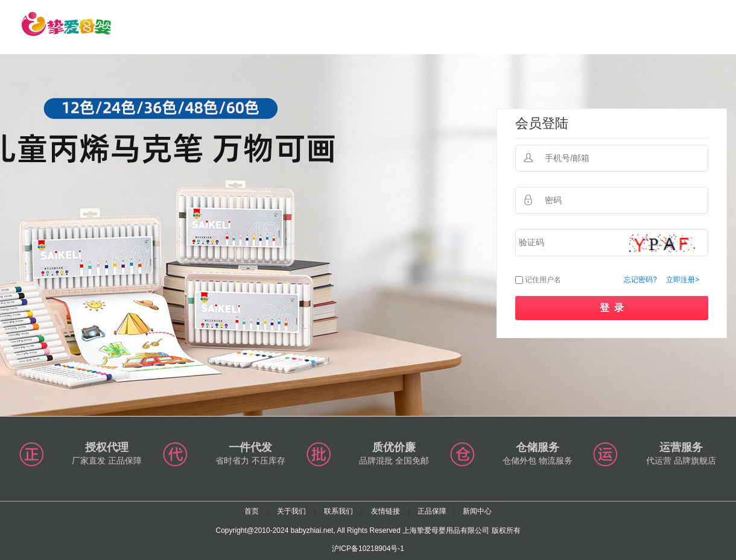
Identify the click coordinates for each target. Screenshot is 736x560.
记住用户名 (543, 280)
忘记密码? (640, 280)
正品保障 (432, 511)
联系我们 (338, 511)
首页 (252, 511)
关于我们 (291, 511)
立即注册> (683, 280)
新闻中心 (477, 511)
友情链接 (385, 511)
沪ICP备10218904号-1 (368, 549)
